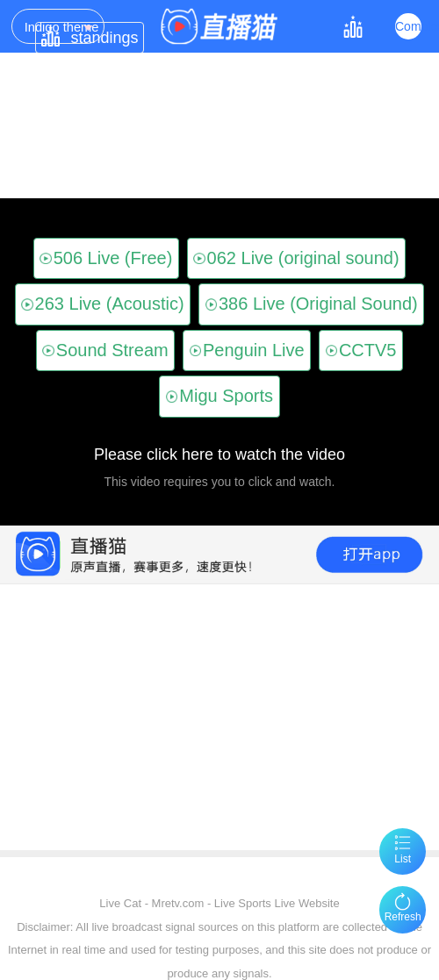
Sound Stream (105, 350)
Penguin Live (247, 350)
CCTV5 (361, 350)
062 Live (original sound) (296, 258)
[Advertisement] (217, 795)
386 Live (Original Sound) (312, 304)
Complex (408, 26)
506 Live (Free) (106, 258)
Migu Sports (219, 396)
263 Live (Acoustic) (102, 304)
